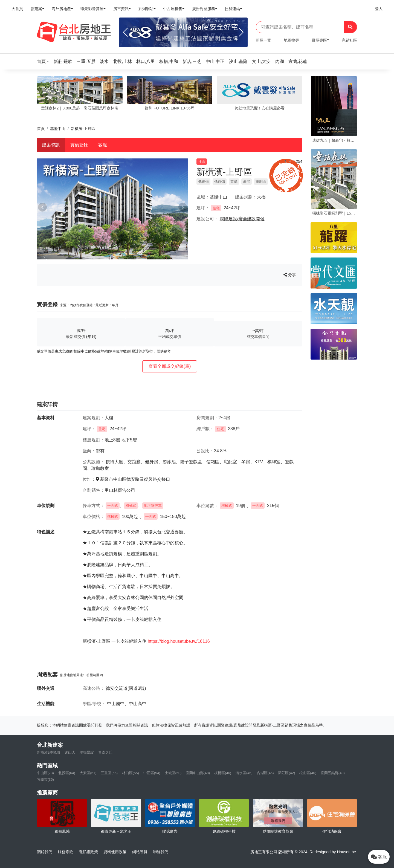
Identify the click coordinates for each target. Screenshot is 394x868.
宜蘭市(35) (45, 779)
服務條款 (65, 852)
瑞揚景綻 (87, 752)
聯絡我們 (161, 852)
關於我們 (45, 852)
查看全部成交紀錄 (170, 366)
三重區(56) (109, 773)
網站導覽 (140, 852)
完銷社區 (349, 40)
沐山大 (70, 752)
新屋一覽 (263, 40)
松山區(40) (308, 773)
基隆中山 (58, 129)
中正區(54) (152, 773)
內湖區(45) (265, 773)
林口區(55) (131, 773)
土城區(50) (173, 773)
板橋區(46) (223, 773)
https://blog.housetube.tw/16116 (179, 641)
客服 (103, 145)
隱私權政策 (88, 852)
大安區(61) (88, 773)
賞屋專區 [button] (319, 40)
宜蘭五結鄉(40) (333, 773)
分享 (290, 275)
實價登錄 (79, 145)
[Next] (241, 32)
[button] (45, 61)
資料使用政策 (115, 852)
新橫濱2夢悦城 (49, 752)
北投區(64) (67, 773)
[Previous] (125, 32)
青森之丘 (105, 752)
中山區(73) (45, 773)
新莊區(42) (286, 773)
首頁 (41, 129)
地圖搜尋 (291, 40)
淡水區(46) (244, 773)
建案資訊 (51, 145)
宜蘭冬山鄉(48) (198, 773)
